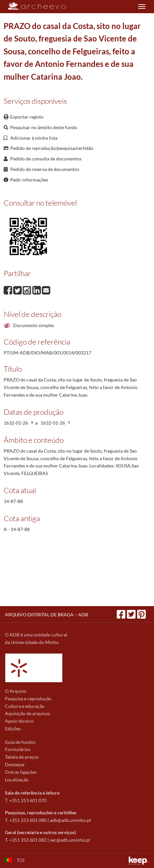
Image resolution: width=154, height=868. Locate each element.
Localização (17, 780)
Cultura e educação (25, 706)
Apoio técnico (19, 721)
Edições (13, 728)
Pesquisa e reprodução (28, 699)
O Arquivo (16, 691)
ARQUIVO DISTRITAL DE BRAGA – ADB (46, 615)
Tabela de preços (22, 757)
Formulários (18, 749)
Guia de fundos (20, 742)
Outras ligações (21, 772)
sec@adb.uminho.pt (70, 840)
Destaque (15, 764)
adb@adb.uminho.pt (70, 820)
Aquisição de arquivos (28, 713)
